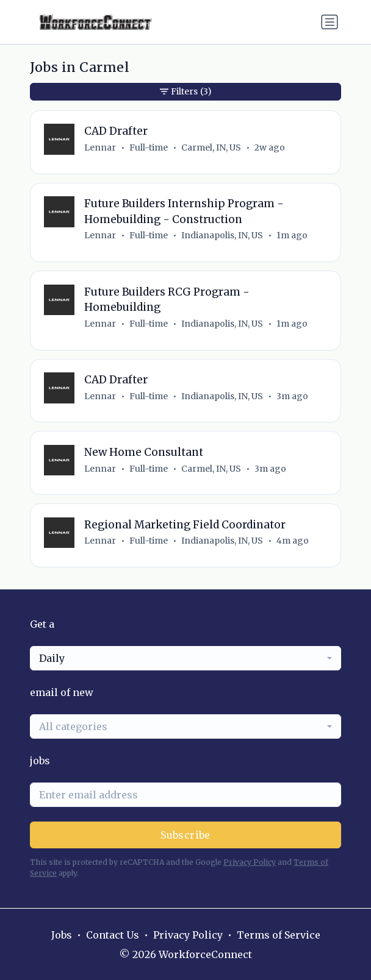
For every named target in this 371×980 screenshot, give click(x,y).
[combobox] (185, 658)
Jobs (62, 935)
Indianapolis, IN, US (222, 235)
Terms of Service (279, 935)
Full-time (149, 147)
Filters (186, 92)
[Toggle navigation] (330, 22)
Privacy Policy (250, 862)
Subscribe (185, 835)
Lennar (100, 147)
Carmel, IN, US (211, 147)
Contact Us (113, 935)
